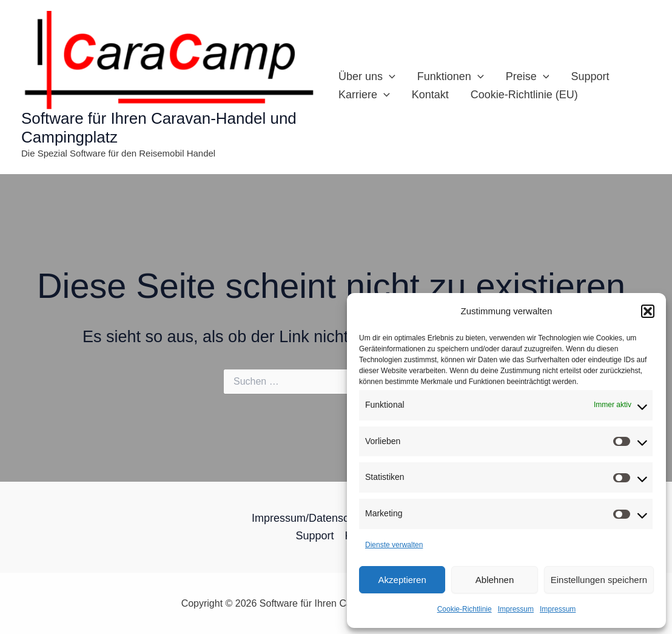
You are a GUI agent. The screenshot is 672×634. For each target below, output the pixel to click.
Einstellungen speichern (599, 580)
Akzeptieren (402, 580)
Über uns (367, 76)
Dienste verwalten (394, 545)
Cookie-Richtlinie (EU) (524, 95)
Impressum (516, 609)
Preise (528, 76)
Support (590, 76)
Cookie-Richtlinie (465, 609)
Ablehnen (495, 580)
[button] (648, 311)
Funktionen (451, 76)
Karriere (364, 95)
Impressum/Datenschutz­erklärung (333, 518)
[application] (389, 76)
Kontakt (430, 95)
